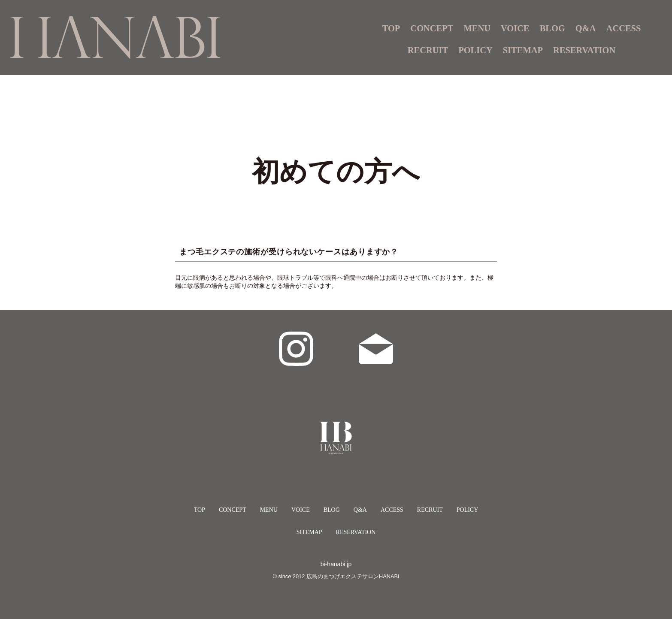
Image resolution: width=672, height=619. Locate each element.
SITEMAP (523, 50)
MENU (269, 510)
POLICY (475, 50)
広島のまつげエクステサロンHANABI (353, 576)
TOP (391, 28)
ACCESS (624, 28)
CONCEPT (432, 28)
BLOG (552, 28)
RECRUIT (428, 50)
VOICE (515, 28)
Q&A (586, 28)
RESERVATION (584, 50)
